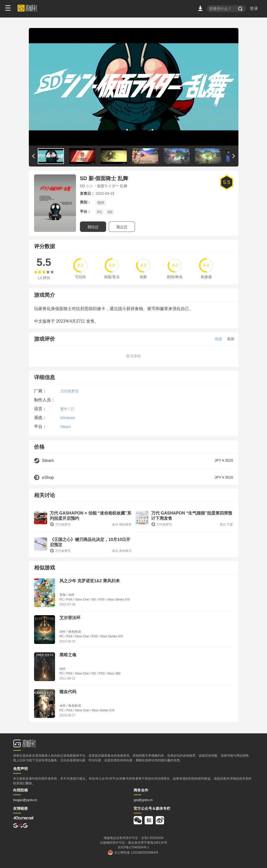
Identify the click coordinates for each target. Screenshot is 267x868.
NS (110, 212)
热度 (219, 339)
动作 (101, 203)
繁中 (64, 409)
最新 (231, 339)
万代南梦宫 (69, 391)
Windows (68, 418)
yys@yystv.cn (143, 800)
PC (100, 212)
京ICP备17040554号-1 (133, 847)
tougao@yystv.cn (25, 800)
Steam (66, 427)
